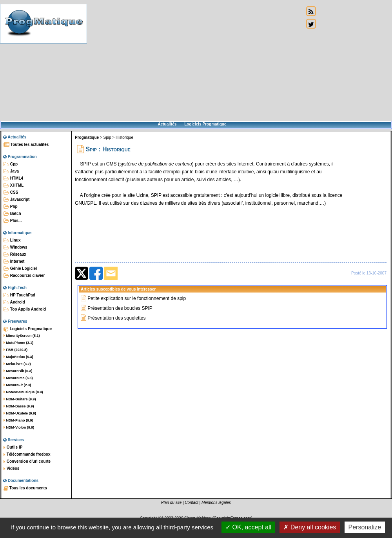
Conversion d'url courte (27, 462)
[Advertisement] (195, 61)
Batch (12, 214)
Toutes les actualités (26, 145)
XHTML (14, 185)
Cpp (11, 164)
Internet (14, 262)
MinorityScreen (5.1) (22, 336)
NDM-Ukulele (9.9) (20, 413)
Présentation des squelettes (116, 318)
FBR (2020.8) (15, 350)
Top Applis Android (25, 309)
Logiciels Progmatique (205, 124)
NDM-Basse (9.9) (19, 406)
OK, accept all (248, 527)
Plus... (13, 221)
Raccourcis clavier (24, 276)
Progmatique (87, 137)
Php (11, 207)
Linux (12, 240)
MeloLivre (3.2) (17, 364)
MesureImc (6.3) (18, 378)
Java (11, 171)
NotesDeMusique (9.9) (23, 392)
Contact (191, 503)
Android (14, 302)
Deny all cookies (310, 527)
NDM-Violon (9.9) (19, 427)
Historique (124, 137)
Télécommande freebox (27, 454)
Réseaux (15, 254)
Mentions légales (216, 503)
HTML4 (13, 178)
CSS (11, 193)
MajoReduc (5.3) (18, 357)
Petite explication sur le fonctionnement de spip (137, 298)
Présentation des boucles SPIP (120, 308)
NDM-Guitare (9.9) (20, 399)
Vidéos (11, 469)
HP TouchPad (19, 295)
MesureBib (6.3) (18, 371)
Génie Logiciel (20, 269)
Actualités (167, 124)
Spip (107, 137)
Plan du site (171, 503)
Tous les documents (25, 488)
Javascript (16, 200)
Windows (15, 247)
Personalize (365, 527)
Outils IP (13, 447)
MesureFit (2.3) (17, 385)
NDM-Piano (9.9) (18, 420)
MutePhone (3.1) (18, 343)
